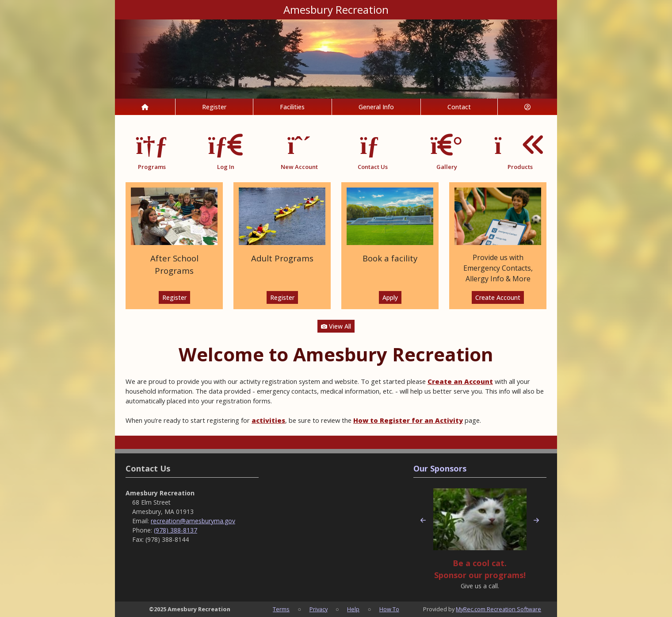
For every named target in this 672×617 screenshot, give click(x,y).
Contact (459, 107)
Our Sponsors (440, 468)
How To (389, 609)
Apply (390, 297)
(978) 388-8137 (176, 530)
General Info (376, 107)
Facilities (292, 107)
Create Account (498, 297)
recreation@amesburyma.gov (193, 521)
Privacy (319, 609)
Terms (281, 609)
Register (214, 107)
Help (353, 609)
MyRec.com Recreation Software (498, 609)
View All (336, 326)
